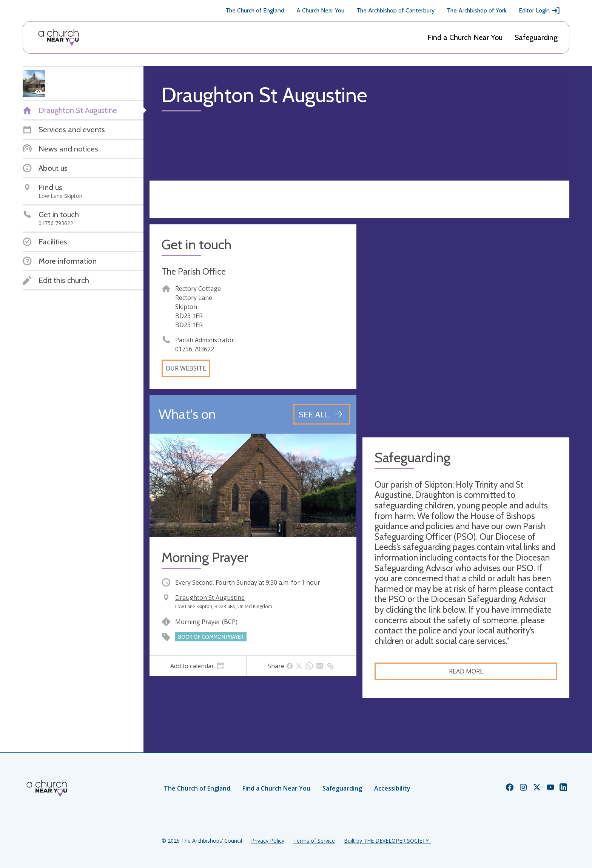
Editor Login (540, 11)
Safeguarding (536, 37)
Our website (186, 368)
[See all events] (322, 414)
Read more (466, 671)
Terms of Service (314, 841)
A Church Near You (320, 10)
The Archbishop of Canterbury (395, 10)
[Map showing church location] (466, 328)
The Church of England (255, 10)
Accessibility (392, 788)
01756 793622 (195, 349)
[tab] (198, 666)
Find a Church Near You (465, 37)
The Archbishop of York (477, 10)
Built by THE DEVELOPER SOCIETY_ (387, 841)
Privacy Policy (268, 841)
